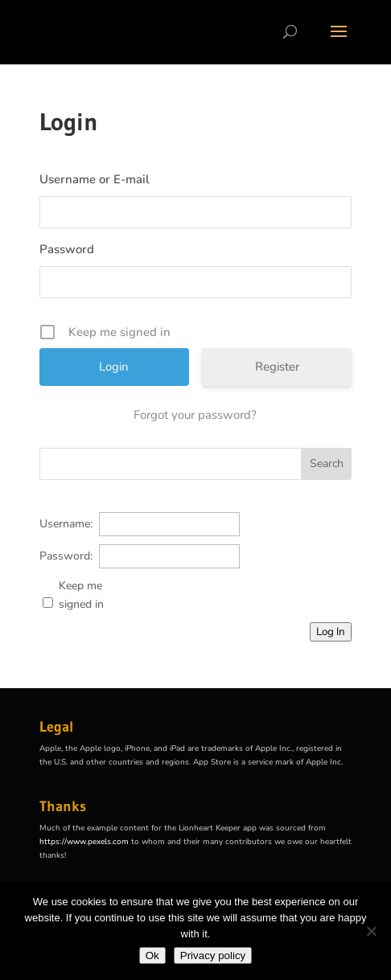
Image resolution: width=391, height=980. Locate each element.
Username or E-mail (95, 179)
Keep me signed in (81, 595)
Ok (152, 955)
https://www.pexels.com (84, 842)
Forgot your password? (195, 415)
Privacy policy (213, 955)
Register (277, 367)
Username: (66, 524)
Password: (66, 556)
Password (67, 249)
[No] (371, 931)
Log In (331, 632)
